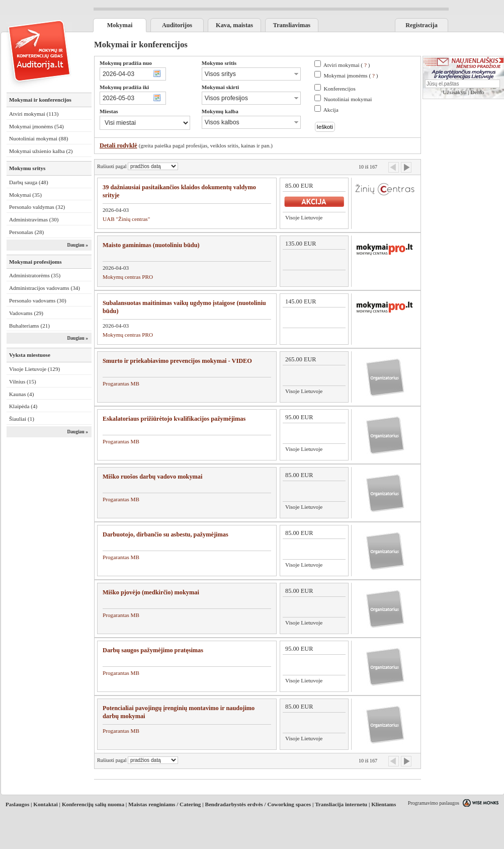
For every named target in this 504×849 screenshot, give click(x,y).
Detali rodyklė (118, 145)
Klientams (384, 804)
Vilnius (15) (23, 381)
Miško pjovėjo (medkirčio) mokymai (151, 592)
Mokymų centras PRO (128, 277)
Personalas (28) (26, 232)
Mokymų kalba (220, 111)
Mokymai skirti (220, 87)
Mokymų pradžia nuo (126, 63)
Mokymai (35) (25, 195)
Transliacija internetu (341, 804)
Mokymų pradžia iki (124, 87)
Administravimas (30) (34, 219)
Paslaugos (17, 804)
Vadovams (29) (26, 313)
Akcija (331, 110)
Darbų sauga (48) (29, 182)
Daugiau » (77, 245)
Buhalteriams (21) (29, 326)
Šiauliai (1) (22, 419)
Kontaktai (46, 804)
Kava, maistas (234, 25)
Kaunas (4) (21, 394)
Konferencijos (339, 89)
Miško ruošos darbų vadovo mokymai (152, 477)
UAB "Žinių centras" (126, 219)
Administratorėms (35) (35, 275)
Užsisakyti (454, 92)
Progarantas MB (121, 383)
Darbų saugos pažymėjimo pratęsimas (153, 650)
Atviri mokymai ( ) (347, 65)
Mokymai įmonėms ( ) (351, 75)
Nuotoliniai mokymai (348, 99)
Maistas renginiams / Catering (164, 804)
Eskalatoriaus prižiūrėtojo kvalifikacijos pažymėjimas (174, 419)
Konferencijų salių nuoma (93, 804)
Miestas (109, 111)
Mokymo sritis (219, 63)
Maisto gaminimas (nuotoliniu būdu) (151, 245)
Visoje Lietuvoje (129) (34, 369)
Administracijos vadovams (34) (45, 288)
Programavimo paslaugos (434, 803)
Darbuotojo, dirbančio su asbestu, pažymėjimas (165, 534)
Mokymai (120, 25)
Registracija (422, 25)
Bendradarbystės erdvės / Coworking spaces (258, 804)
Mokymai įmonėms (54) (36, 126)
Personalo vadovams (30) (38, 300)
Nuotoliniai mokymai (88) (38, 138)
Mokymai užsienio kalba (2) (41, 151)
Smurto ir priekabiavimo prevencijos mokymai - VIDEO (177, 361)
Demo (477, 92)
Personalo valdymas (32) (37, 207)
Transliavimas (292, 25)
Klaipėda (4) (23, 406)
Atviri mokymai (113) (34, 114)
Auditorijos (177, 25)
